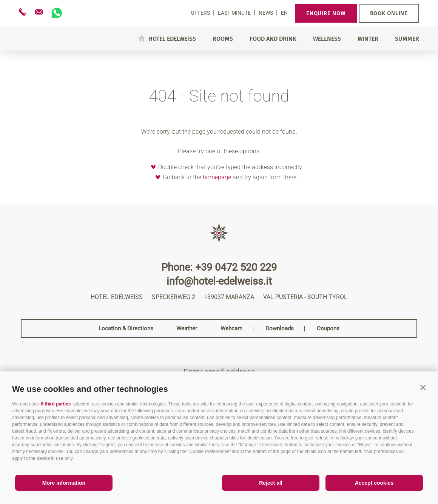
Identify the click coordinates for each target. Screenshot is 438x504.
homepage (217, 177)
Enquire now (326, 13)
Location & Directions (126, 329)
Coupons (328, 329)
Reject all (271, 483)
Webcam (231, 329)
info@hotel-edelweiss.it (219, 281)
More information (64, 483)
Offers (201, 13)
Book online (389, 13)
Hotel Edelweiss (172, 39)
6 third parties (56, 404)
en (284, 13)
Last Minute (235, 13)
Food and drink (273, 39)
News (266, 13)
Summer (407, 39)
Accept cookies (374, 483)
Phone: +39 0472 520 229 (219, 267)
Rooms (223, 39)
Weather (187, 329)
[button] (423, 387)
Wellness (327, 39)
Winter (368, 39)
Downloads (280, 329)
